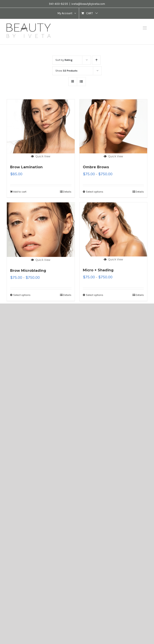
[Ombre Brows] (113, 126)
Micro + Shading (98, 270)
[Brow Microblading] (41, 230)
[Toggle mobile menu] (145, 28)
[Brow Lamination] (41, 126)
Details (67, 192)
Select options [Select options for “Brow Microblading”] (22, 295)
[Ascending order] (96, 60)
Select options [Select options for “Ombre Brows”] (95, 192)
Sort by (64, 60)
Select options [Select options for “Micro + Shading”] (95, 295)
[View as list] (81, 82)
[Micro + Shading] (113, 229)
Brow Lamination (26, 167)
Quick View (41, 156)
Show (66, 71)
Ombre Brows (96, 167)
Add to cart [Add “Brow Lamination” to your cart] (20, 192)
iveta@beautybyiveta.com (88, 4)
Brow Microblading (28, 271)
